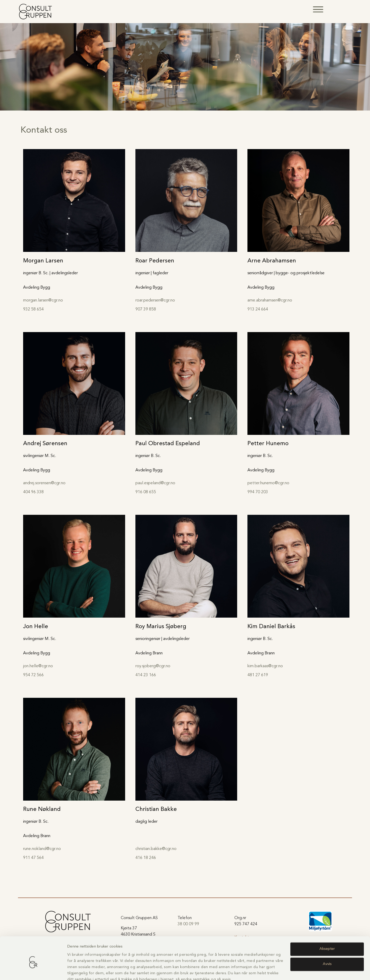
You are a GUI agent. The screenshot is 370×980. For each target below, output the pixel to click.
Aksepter (327, 925)
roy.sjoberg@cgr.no (153, 666)
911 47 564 (33, 858)
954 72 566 (33, 675)
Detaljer (74, 970)
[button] (318, 9)
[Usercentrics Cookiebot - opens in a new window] (33, 970)
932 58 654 (33, 309)
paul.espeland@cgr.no (155, 483)
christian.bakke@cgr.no (156, 849)
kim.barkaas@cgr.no (265, 666)
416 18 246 (146, 858)
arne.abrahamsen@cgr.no (270, 300)
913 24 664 (258, 309)
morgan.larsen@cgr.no (43, 300)
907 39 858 (146, 309)
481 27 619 (258, 675)
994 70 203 (258, 492)
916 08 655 (146, 492)
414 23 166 (146, 675)
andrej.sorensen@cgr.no (44, 483)
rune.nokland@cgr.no (42, 849)
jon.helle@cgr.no (38, 666)
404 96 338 (33, 492)
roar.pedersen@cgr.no (155, 300)
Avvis (327, 940)
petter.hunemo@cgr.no (268, 483)
